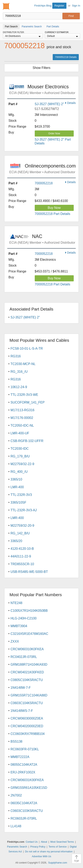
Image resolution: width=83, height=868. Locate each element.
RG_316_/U (19, 372)
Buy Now (54, 208)
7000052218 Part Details (53, 214)
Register (59, 6)
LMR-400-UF (20, 433)
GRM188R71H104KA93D (29, 665)
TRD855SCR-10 (22, 564)
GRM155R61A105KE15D (29, 788)
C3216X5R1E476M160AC (29, 634)
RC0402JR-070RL (24, 657)
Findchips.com (6, 6)
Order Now (54, 133)
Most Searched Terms (62, 842)
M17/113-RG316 (22, 410)
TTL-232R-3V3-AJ (24, 510)
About (44, 842)
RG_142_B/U (20, 533)
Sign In (76, 6)
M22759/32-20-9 (22, 526)
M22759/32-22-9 (22, 464)
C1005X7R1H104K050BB (29, 611)
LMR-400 (17, 487)
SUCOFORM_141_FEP (28, 402)
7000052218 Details (66, 57)
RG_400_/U (19, 472)
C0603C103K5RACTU (27, 811)
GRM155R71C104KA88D (29, 695)
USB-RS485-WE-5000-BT (29, 572)
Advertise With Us (41, 856)
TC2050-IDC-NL (22, 425)
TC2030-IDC (20, 449)
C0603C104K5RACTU (27, 703)
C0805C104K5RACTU (27, 680)
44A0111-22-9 (21, 556)
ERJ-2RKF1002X (23, 772)
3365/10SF (18, 502)
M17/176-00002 (22, 418)
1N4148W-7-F (21, 688)
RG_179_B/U (20, 456)
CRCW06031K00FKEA (27, 780)
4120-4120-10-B (22, 549)
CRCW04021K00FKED (27, 672)
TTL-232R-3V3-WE (24, 395)
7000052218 (44, 183)
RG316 (16, 356)
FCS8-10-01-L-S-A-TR (27, 349)
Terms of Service (58, 847)
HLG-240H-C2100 (24, 618)
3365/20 (16, 541)
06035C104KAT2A (24, 803)
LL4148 (16, 826)
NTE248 (16, 603)
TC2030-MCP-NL (23, 364)
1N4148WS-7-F (22, 711)
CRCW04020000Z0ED (27, 726)
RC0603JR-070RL (24, 818)
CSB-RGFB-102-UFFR (27, 441)
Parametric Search (17, 847)
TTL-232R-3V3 (21, 495)
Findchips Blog (43, 6)
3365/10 (16, 479)
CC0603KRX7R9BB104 (28, 734)
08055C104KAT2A (24, 765)
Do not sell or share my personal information (49, 852)
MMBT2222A (20, 757)
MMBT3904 (19, 626)
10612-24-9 (19, 387)
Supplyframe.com (58, 863)
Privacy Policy (38, 847)
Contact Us (32, 842)
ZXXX (15, 641)
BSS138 (16, 741)
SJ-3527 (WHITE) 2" (49, 104)
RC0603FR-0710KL (25, 749)
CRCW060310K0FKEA (27, 649)
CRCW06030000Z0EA (27, 718)
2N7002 (16, 795)
